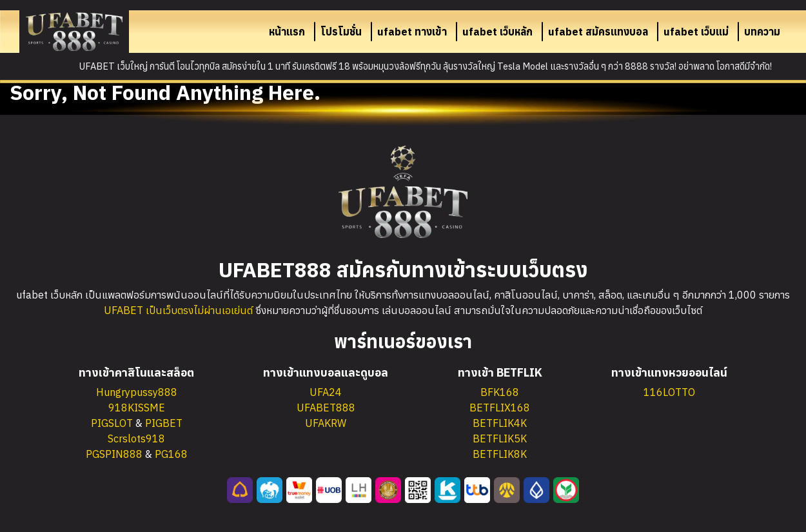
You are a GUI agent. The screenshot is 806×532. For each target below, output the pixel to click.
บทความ (762, 32)
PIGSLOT (112, 423)
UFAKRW (326, 423)
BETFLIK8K (500, 454)
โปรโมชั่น (341, 32)
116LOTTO (669, 392)
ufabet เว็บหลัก (497, 32)
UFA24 (326, 392)
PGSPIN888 (114, 454)
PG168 (171, 454)
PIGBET (164, 423)
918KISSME (137, 408)
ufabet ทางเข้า (412, 32)
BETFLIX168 (500, 408)
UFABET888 (326, 408)
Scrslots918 (136, 438)
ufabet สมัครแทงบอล (598, 32)
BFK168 (500, 392)
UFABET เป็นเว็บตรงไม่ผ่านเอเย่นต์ (178, 310)
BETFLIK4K (500, 423)
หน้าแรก (287, 32)
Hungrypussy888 (137, 392)
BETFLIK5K (500, 438)
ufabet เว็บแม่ (696, 32)
